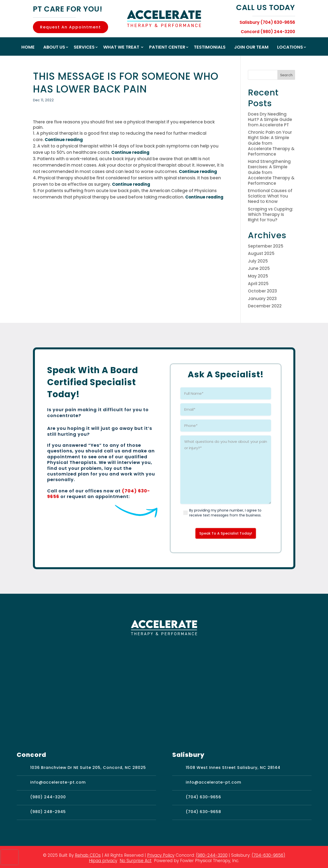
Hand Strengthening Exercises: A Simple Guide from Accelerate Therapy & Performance (271, 172)
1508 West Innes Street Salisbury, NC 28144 (233, 768)
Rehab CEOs (88, 856)
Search (286, 75)
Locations (290, 48)
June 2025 (259, 268)
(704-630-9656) (268, 856)
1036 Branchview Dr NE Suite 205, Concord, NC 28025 (88, 768)
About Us (54, 48)
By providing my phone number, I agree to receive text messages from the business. (225, 513)
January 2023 (262, 299)
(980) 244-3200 (48, 798)
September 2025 (266, 246)
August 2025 (261, 253)
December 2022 (265, 306)
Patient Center (167, 48)
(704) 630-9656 (203, 798)
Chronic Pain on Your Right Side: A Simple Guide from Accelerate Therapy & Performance (271, 143)
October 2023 (262, 291)
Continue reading (64, 140)
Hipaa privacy (103, 861)
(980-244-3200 (212, 856)
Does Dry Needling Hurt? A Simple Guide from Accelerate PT (270, 119)
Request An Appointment (71, 27)
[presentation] (10, 857)
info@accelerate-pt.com (58, 783)
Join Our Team (251, 48)
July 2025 (258, 261)
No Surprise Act (136, 861)
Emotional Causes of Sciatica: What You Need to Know (270, 196)
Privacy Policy (161, 856)
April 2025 (258, 284)
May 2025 (258, 276)
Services (84, 48)
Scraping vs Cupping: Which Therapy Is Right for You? (271, 214)
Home (28, 48)
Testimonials (210, 48)
